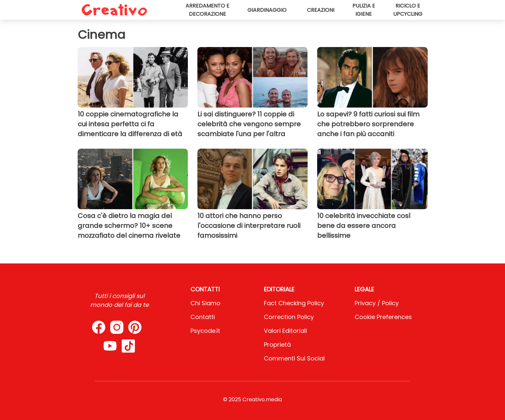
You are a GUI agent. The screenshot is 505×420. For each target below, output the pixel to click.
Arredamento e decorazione (207, 10)
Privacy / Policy (377, 303)
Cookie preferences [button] (383, 317)
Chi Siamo (205, 303)
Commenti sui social (294, 358)
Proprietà (277, 345)
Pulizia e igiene (364, 10)
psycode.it (205, 331)
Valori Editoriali (285, 331)
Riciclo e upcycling (408, 10)
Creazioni (321, 10)
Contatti (203, 317)
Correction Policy (289, 317)
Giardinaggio (267, 10)
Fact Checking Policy (294, 303)
